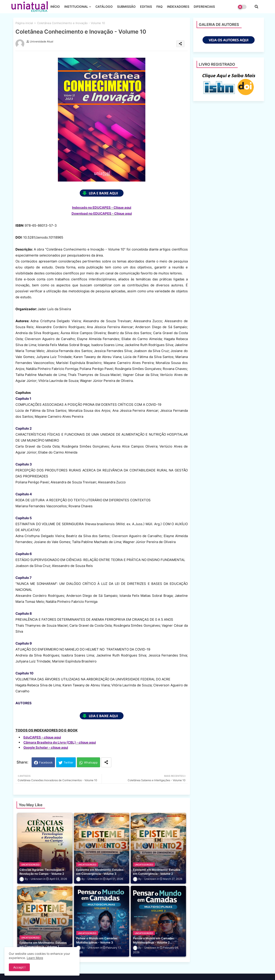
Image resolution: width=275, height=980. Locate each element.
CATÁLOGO (104, 7)
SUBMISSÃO (126, 7)
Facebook (46, 762)
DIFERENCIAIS (204, 7)
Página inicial (24, 23)
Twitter (68, 762)
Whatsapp (91, 762)
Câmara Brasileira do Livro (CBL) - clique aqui (60, 742)
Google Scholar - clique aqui (46, 747)
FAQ (159, 7)
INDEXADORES (178, 7)
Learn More (35, 958)
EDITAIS (146, 7)
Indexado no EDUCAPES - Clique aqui (102, 208)
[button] (256, 7)
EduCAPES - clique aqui (42, 737)
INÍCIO (55, 7)
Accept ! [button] (19, 967)
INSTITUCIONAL (76, 7)
